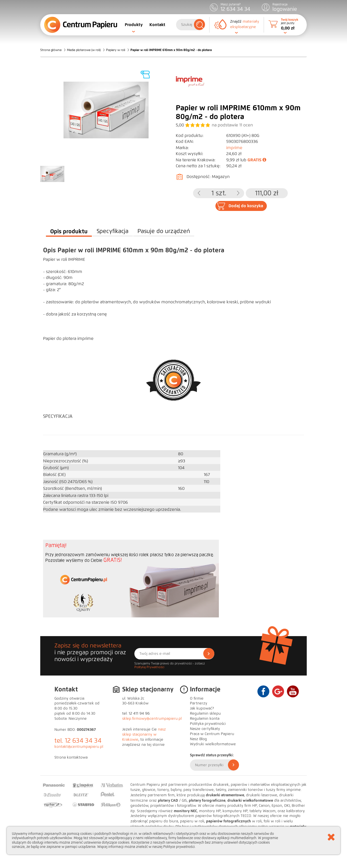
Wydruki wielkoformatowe (213, 744)
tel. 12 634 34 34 (78, 741)
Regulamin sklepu (205, 714)
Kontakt (157, 25)
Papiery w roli (116, 50)
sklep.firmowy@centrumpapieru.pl (152, 719)
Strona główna (51, 50)
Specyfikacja (113, 231)
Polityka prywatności (208, 724)
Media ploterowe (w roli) (84, 50)
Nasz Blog (198, 739)
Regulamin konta (205, 719)
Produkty (134, 25)
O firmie (197, 698)
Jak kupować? (202, 708)
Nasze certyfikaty (205, 729)
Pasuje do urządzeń (164, 231)
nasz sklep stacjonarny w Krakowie (144, 734)
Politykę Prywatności (149, 667)
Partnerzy (199, 703)
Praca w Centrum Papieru (212, 734)
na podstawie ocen (232, 125)
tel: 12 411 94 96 (136, 714)
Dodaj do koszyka (246, 206)
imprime (234, 148)
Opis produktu (69, 231)
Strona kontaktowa (71, 757)
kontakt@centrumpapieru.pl (79, 747)
